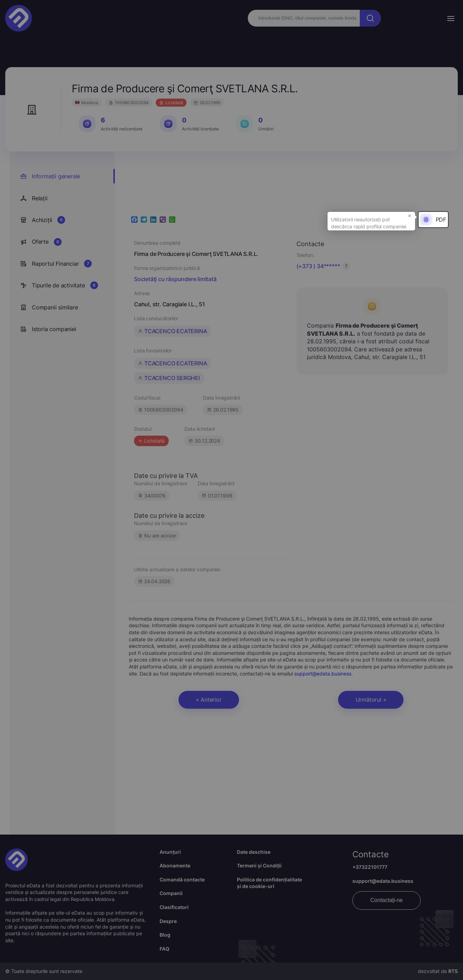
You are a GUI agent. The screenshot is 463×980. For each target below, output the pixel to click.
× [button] (410, 215)
